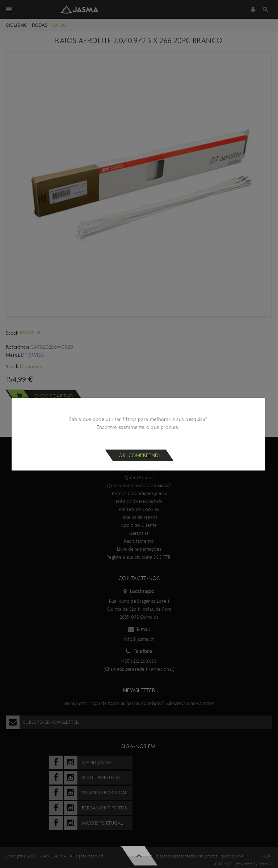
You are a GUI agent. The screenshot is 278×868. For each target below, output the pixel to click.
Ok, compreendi (139, 455)
